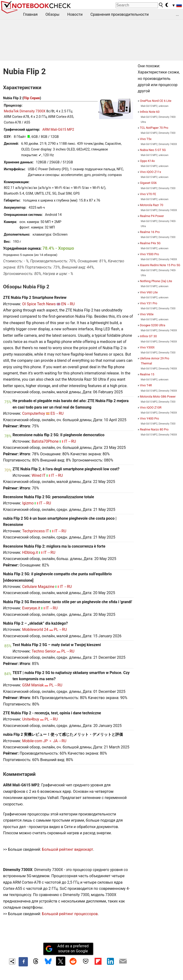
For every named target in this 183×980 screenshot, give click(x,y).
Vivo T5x (146, 139)
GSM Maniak (33, 685)
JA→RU (60, 741)
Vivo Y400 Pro (149, 418)
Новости (75, 14)
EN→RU (68, 304)
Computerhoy (34, 413)
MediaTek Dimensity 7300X (25, 111)
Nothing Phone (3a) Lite (156, 281)
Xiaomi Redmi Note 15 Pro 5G (160, 265)
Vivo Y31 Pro (149, 303)
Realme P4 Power (152, 216)
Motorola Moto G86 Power (158, 397)
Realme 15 (147, 374)
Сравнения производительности (119, 14)
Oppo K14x (147, 161)
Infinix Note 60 (150, 112)
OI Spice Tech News (39, 304)
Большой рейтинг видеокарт (68, 849)
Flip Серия (32, 98)
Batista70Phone (45, 441)
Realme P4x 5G (150, 243)
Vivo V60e (147, 314)
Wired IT (39, 475)
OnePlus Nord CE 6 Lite (156, 101)
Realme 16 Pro (150, 232)
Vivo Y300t (147, 347)
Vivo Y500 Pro (149, 254)
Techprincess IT (36, 531)
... (177, 14)
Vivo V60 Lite (149, 292)
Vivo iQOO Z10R (151, 407)
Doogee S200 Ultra (152, 325)
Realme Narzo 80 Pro (154, 429)
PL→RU (60, 630)
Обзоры (53, 14)
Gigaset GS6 (148, 183)
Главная (30, 14)
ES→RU (57, 413)
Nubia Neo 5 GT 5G (153, 150)
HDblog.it (30, 552)
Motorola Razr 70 (152, 205)
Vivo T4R (146, 385)
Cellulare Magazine (38, 587)
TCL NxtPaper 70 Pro (154, 128)
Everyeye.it (31, 608)
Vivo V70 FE (148, 194)
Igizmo (28, 503)
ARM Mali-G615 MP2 (58, 130)
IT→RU (70, 441)
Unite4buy (31, 719)
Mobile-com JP (35, 741)
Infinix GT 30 (148, 336)
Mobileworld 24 (35, 630)
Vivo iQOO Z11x (150, 172)
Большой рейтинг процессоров (70, 914)
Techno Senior (44, 651)
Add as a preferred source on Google (67, 949)
